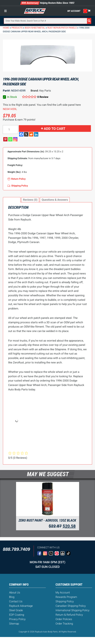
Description (12, 200)
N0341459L (10, 109)
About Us (15, 593)
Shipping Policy (65, 601)
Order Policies (64, 619)
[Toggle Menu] (6, 11)
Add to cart (55, 129)
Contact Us (16, 601)
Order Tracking (64, 624)
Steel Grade (16, 610)
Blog (12, 597)
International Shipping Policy (72, 610)
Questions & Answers (55, 200)
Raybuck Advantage (21, 606)
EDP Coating (17, 615)
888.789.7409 (16, 549)
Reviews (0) (30, 200)
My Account (74, 11)
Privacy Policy (17, 619)
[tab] (12, 200)
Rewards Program (66, 597)
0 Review (43, 97)
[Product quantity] (10, 130)
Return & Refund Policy (69, 615)
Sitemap (14, 624)
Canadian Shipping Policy (71, 606)
